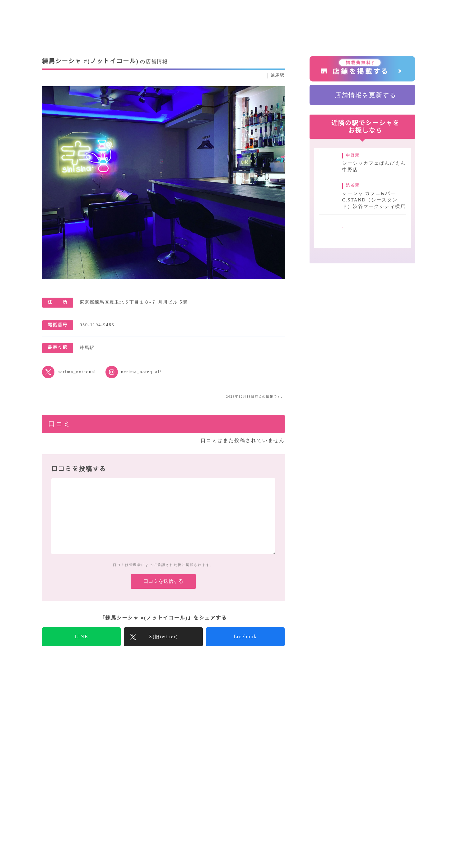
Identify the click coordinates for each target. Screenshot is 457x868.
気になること (245, 809)
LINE (81, 647)
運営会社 (311, 809)
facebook (245, 647)
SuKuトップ (58, 692)
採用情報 (341, 809)
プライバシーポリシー (388, 809)
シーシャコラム (201, 809)
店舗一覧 (280, 809)
